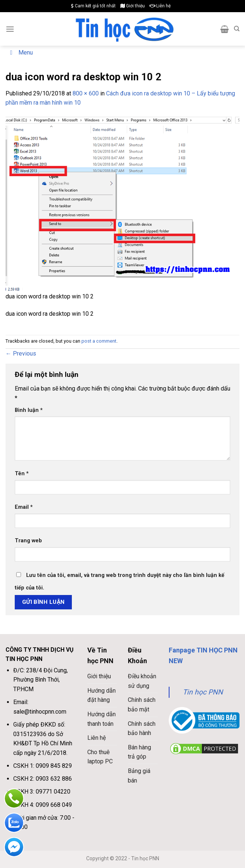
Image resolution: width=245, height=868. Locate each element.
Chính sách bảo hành (142, 729)
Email (24, 507)
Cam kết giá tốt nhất (93, 6)
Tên (22, 474)
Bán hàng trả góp (139, 752)
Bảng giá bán (139, 776)
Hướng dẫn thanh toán (101, 719)
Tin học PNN (203, 692)
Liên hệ (160, 6)
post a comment (99, 341)
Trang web (28, 541)
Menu (20, 52)
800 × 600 (86, 93)
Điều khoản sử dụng (142, 681)
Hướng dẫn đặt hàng (101, 695)
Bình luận (29, 410)
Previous (21, 353)
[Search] (237, 29)
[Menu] (10, 29)
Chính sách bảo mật (142, 705)
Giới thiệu (133, 6)
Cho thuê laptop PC (100, 757)
